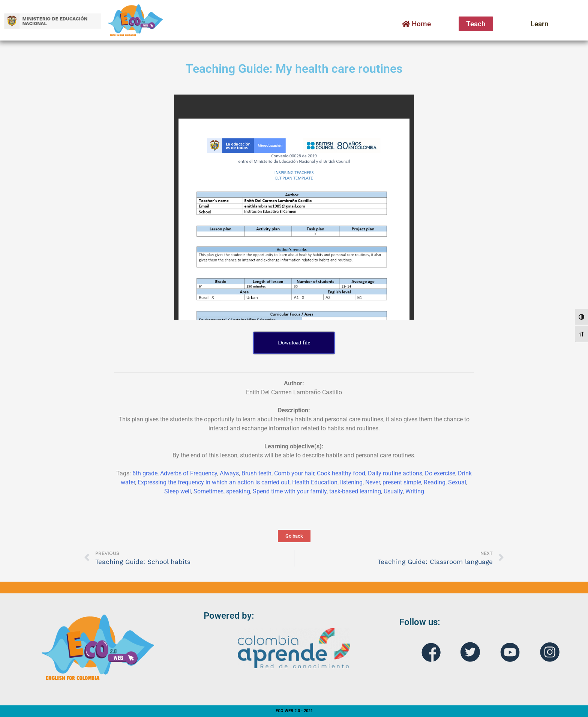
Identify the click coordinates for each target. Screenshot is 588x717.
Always (229, 473)
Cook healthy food (341, 473)
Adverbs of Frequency (189, 473)
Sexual (457, 482)
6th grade (145, 473)
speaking (238, 491)
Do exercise (440, 473)
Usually (393, 491)
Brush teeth (256, 473)
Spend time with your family (290, 491)
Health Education (315, 482)
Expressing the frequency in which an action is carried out (214, 482)
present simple (402, 482)
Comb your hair (294, 473)
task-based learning (355, 491)
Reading (435, 482)
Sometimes (208, 491)
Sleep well (178, 491)
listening (351, 482)
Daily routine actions (395, 473)
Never (373, 482)
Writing (415, 491)
